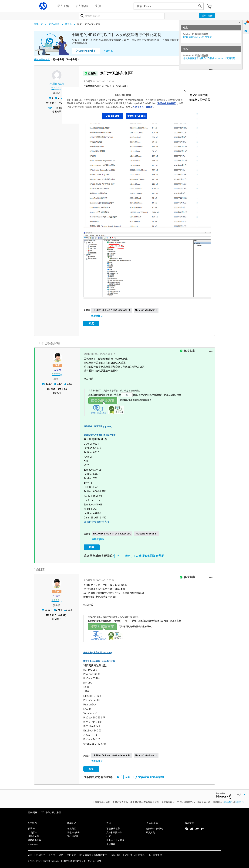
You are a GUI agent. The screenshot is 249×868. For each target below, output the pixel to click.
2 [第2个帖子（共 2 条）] (50, 389)
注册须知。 (240, 801)
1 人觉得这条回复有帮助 (149, 555)
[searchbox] (165, 6)
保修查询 (111, 843)
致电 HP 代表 (73, 831)
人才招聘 (32, 831)
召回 (30, 854)
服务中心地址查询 (115, 839)
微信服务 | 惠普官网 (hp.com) (98, 426)
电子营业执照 (155, 854)
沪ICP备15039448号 (135, 854)
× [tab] (240, 22)
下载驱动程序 (113, 827)
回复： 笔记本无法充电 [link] (89, 24)
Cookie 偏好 (116, 854)
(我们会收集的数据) (166, 103)
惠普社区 (38, 24)
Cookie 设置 (113, 116)
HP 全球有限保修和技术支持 (93, 854)
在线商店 (72, 827)
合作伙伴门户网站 (155, 827)
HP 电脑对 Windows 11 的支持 (197, 37)
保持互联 (189, 822)
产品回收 (40, 854)
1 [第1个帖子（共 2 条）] (49, 103)
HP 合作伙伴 (152, 822)
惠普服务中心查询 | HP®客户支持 (100, 434)
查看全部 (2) (97, 316)
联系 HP (32, 827)
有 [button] (118, 555)
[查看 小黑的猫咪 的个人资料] (57, 84)
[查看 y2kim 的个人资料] (57, 370)
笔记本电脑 (54, 24)
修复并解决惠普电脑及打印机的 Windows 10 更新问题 (209, 58)
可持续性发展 (34, 839)
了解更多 (108, 51)
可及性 (52, 854)
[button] (211, 70)
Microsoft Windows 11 (146, 310)
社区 (109, 835)
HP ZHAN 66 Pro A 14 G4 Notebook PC (112, 310)
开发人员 (150, 831)
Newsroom (33, 843)
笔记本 (68, 24)
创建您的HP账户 (86, 51)
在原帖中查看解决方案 (97, 521)
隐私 (61, 854)
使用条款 (228, 801)
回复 (91, 323)
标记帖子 (57, 111)
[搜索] (121, 16)
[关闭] (185, 91)
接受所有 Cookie (137, 116)
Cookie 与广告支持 (143, 107)
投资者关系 (33, 835)
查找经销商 (73, 835)
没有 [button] (128, 555)
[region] (126, 105)
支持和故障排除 (114, 831)
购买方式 (72, 822)
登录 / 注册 (207, 16)
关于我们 (32, 822)
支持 (109, 822)
